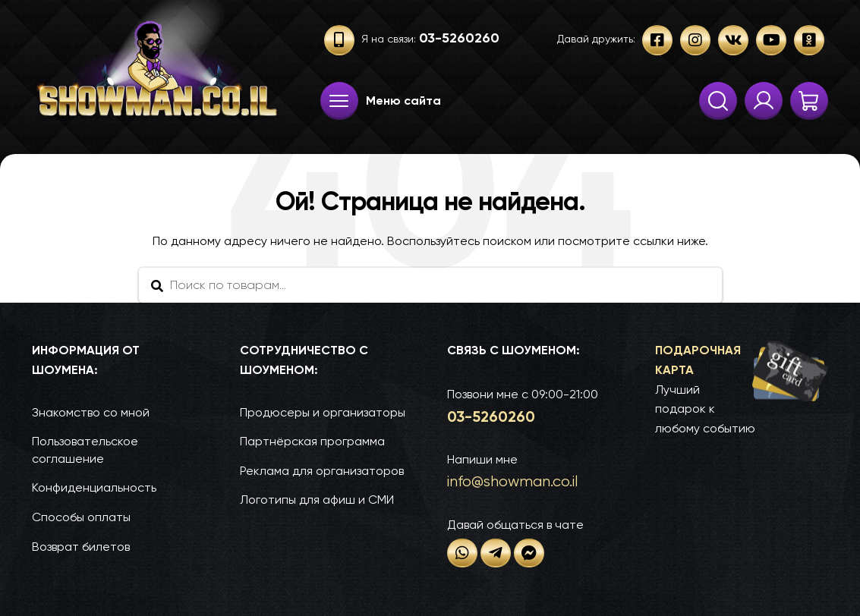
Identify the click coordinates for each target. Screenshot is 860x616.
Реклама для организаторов (322, 471)
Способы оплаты (81, 517)
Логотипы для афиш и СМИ (317, 500)
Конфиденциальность (94, 487)
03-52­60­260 (491, 416)
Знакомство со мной (91, 412)
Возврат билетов (81, 547)
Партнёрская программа (312, 441)
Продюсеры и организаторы (323, 412)
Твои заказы (764, 101)
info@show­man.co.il (512, 481)
